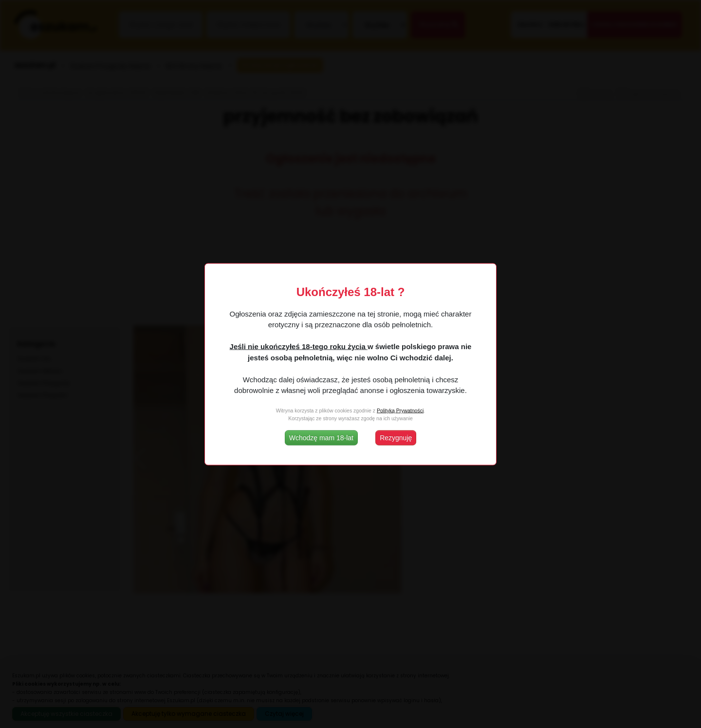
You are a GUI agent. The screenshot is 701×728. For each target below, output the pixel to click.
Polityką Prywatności (400, 411)
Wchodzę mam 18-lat (321, 437)
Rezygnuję (396, 437)
